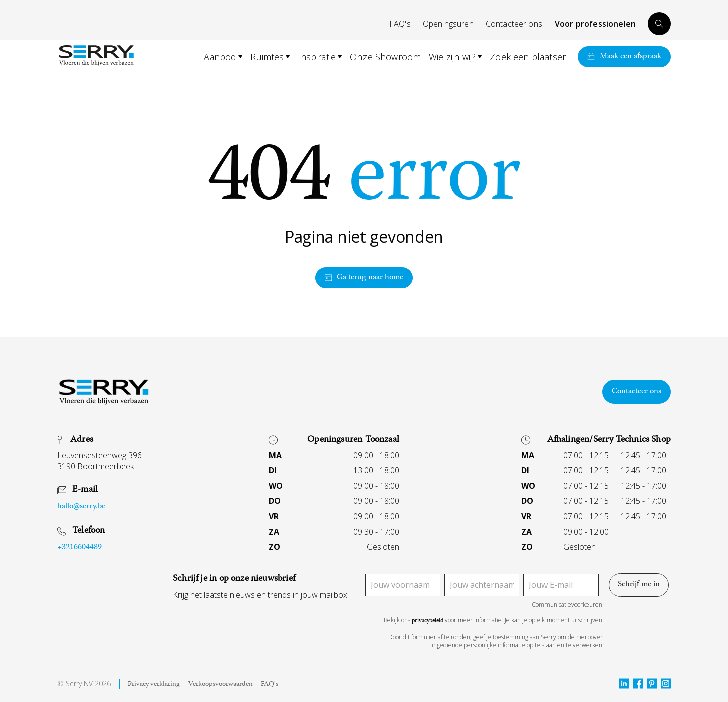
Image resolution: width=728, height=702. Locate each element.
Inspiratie (317, 57)
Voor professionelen (595, 24)
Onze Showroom (385, 57)
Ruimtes (267, 57)
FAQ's (400, 24)
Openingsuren (448, 24)
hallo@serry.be (81, 507)
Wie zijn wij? (452, 57)
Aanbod (220, 57)
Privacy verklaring (154, 685)
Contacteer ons (514, 24)
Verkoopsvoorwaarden (220, 685)
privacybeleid (427, 622)
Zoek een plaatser (528, 57)
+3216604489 (79, 548)
